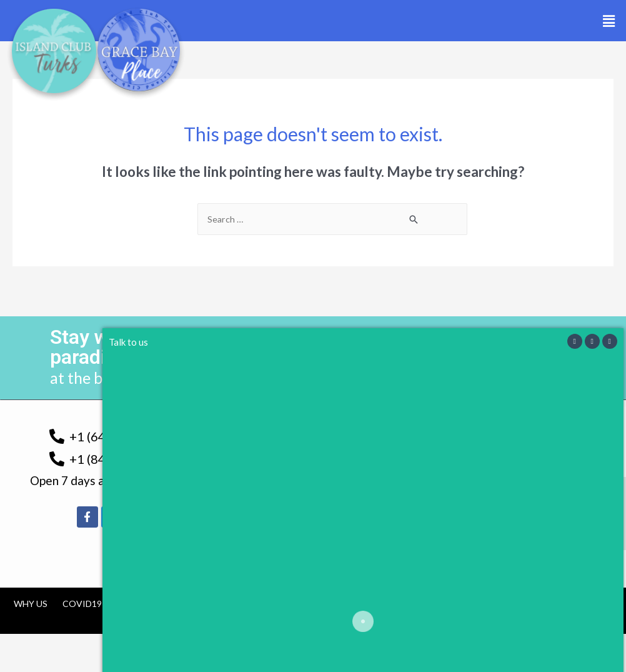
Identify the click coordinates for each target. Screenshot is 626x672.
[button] (609, 21)
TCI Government (156, 604)
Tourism (231, 604)
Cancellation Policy (318, 604)
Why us (31, 604)
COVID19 (82, 604)
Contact (406, 604)
